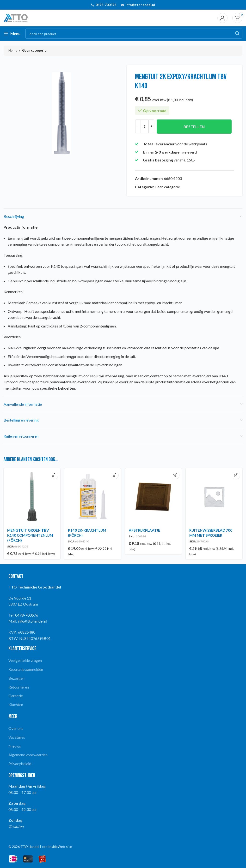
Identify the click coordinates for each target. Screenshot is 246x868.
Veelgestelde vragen (25, 660)
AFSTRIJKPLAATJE (145, 530)
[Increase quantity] (151, 126)
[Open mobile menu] (12, 34)
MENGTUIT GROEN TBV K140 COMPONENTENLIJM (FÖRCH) (30, 535)
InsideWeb (57, 846)
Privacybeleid (20, 763)
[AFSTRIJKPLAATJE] (154, 496)
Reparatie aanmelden (26, 669)
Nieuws (15, 745)
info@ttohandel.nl (140, 5)
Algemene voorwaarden (28, 754)
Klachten (16, 704)
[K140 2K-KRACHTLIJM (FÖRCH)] (93, 496)
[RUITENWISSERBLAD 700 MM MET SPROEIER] (215, 496)
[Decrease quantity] (138, 126)
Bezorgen (16, 678)
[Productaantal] (145, 126)
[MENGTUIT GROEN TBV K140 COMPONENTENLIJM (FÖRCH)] (32, 496)
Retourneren (19, 686)
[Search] (134, 34)
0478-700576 (106, 5)
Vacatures (17, 737)
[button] (53, 475)
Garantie (16, 695)
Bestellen (194, 127)
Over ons (16, 728)
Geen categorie (34, 50)
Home (13, 50)
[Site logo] (16, 17)
